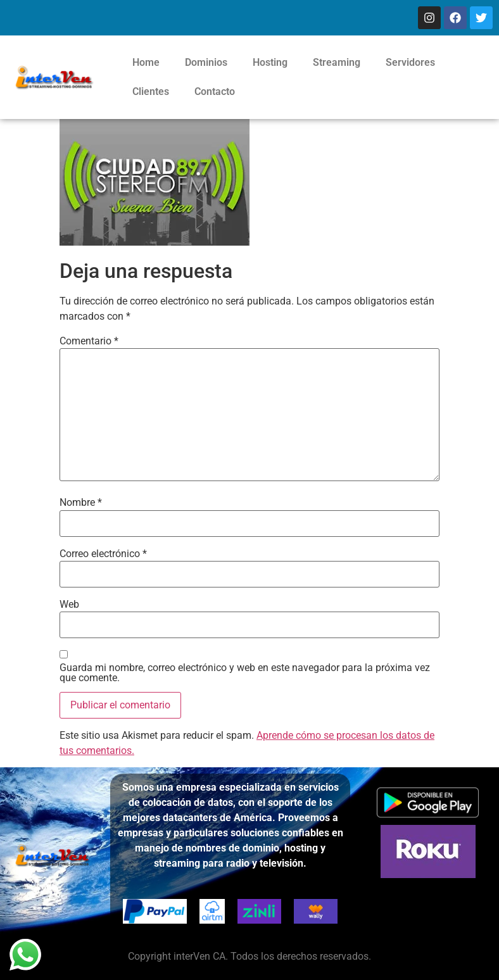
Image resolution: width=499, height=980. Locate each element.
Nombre (81, 503)
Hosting (270, 62)
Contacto (215, 91)
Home (146, 62)
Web (69, 605)
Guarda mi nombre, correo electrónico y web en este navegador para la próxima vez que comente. (245, 673)
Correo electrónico (103, 554)
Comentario (89, 341)
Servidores (410, 62)
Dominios (206, 62)
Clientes (151, 91)
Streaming (337, 62)
